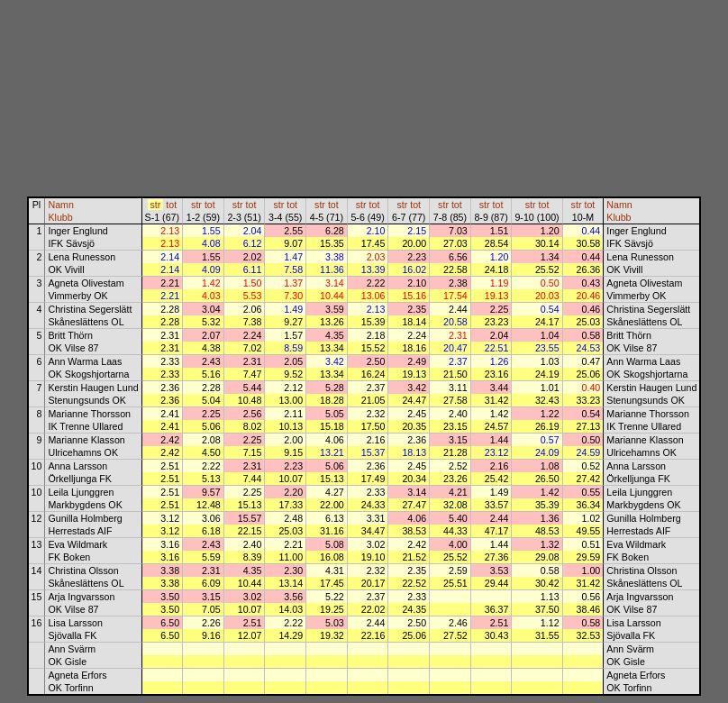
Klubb (60, 217)
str (155, 205)
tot (171, 205)
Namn (60, 205)
